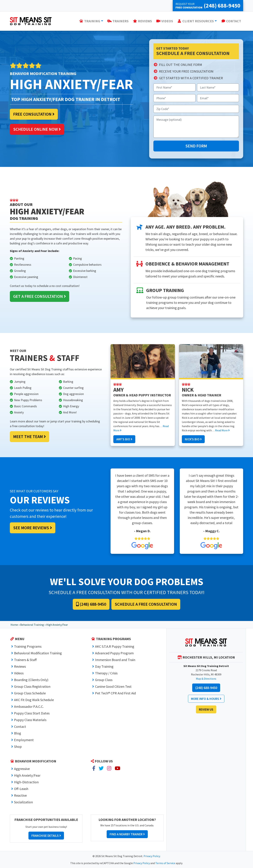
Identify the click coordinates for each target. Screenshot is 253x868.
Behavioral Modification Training (38, 653)
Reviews (20, 666)
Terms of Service (165, 863)
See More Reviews (33, 528)
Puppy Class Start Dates (32, 713)
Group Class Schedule (30, 693)
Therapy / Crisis (106, 673)
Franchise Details (46, 836)
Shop (18, 746)
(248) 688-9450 (91, 604)
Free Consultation (34, 114)
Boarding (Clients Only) (31, 680)
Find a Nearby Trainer (127, 834)
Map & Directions (206, 679)
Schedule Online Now (37, 129)
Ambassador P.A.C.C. (29, 706)
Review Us (206, 709)
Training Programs (28, 646)
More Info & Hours (206, 699)
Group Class (104, 680)
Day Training (104, 666)
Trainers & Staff (25, 660)
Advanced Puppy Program (114, 653)
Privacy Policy (152, 856)
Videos (19, 673)
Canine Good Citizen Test (113, 686)
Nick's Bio (193, 439)
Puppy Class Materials (30, 720)
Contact (20, 726)
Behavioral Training (32, 625)
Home (14, 625)
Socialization (23, 802)
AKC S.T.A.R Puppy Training (115, 646)
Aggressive (22, 769)
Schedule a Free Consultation (146, 604)
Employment (24, 740)
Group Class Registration (32, 686)
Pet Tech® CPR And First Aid (115, 693)
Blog (18, 733)
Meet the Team (30, 437)
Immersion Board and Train (115, 660)
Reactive (20, 795)
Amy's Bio (124, 439)
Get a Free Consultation (40, 296)
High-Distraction (26, 782)
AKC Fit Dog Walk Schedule (34, 700)
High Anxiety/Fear (27, 775)
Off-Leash (21, 789)
